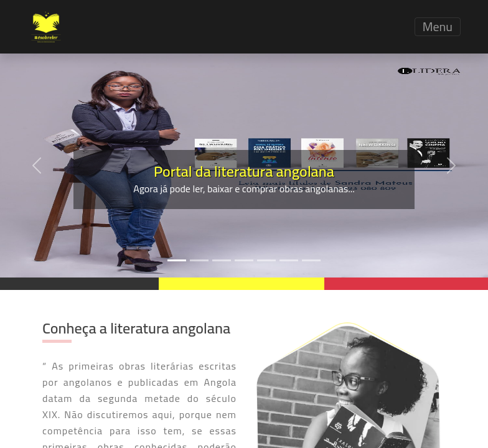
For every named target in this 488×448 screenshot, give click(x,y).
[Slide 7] (311, 260)
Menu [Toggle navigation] (438, 27)
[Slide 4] (244, 260)
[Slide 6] (289, 260)
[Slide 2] (199, 260)
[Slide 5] (266, 260)
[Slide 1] (177, 260)
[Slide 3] (222, 260)
